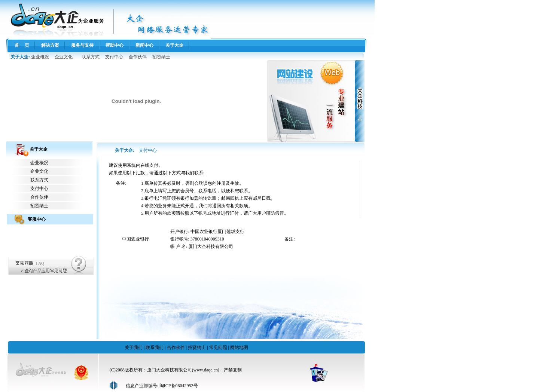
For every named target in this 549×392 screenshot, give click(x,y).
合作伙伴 (138, 57)
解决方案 (50, 45)
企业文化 (64, 57)
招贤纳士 (161, 57)
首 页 (22, 45)
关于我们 (134, 347)
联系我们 (155, 347)
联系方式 (91, 57)
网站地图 (239, 347)
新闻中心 (144, 45)
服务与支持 (82, 45)
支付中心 (114, 57)
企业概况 (40, 57)
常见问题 (218, 347)
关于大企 (174, 45)
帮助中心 (115, 45)
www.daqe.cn (206, 370)
